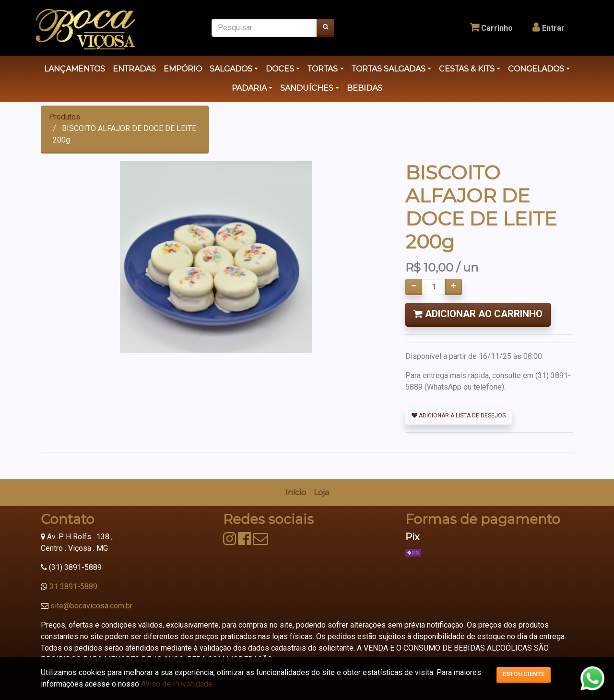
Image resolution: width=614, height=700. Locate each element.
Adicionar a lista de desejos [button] (459, 415)
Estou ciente (524, 674)
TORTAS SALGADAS (389, 69)
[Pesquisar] (325, 28)
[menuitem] (296, 493)
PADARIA (249, 88)
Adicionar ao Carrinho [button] (478, 314)
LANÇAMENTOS (75, 69)
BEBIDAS (365, 88)
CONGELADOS (536, 69)
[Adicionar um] (454, 287)
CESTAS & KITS (467, 69)
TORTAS (323, 69)
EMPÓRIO (183, 69)
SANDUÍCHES (307, 88)
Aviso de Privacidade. (177, 684)
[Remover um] (414, 287)
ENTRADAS (134, 69)
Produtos (65, 117)
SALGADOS (231, 69)
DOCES (280, 69)
